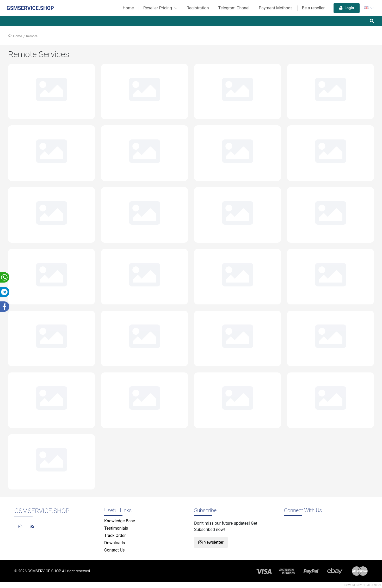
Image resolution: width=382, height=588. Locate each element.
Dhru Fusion (372, 585)
